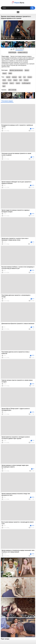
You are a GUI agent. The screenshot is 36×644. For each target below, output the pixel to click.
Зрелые (27, 70)
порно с (12, 83)
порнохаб (5, 83)
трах (21, 80)
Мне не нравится (14, 49)
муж (20, 77)
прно (4, 86)
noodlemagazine (26, 83)
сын (24, 77)
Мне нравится (11, 49)
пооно (10, 80)
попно (4, 80)
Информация (12, 52)
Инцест (5, 73)
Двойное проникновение (16, 70)
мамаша (14, 77)
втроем (30, 77)
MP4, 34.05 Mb (12, 90)
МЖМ (10, 73)
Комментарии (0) (23, 52)
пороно (18, 83)
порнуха (26, 80)
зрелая (8, 77)
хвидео (15, 80)
